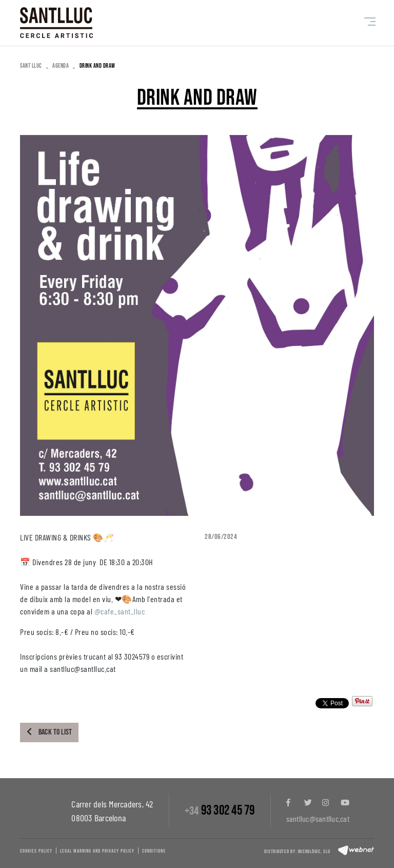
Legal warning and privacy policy (97, 851)
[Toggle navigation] (368, 22)
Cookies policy (36, 851)
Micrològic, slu (314, 852)
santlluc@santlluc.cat (318, 818)
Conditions (154, 851)
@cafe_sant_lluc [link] (120, 611)
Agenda (61, 66)
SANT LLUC (31, 66)
